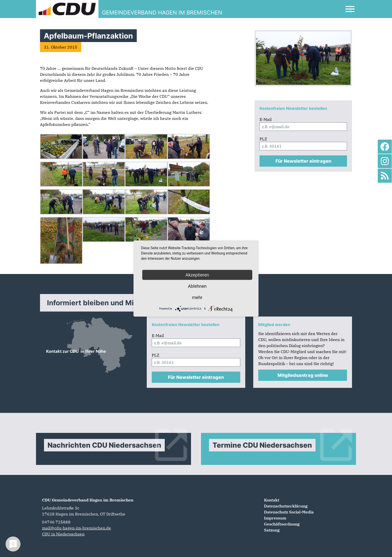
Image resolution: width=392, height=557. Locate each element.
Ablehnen (197, 286)
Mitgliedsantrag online (303, 375)
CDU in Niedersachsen (63, 534)
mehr (197, 297)
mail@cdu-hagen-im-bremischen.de (76, 528)
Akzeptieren (197, 275)
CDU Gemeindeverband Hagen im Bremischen (88, 500)
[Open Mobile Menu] (350, 9)
